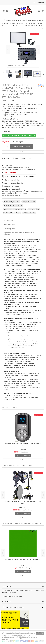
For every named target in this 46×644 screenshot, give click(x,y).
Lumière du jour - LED (12, 202)
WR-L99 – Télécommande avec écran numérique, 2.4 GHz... (23, 444)
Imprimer (7, 158)
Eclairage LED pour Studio (13, 205)
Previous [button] (3, 74)
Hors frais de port (18, 142)
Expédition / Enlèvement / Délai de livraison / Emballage (19, 233)
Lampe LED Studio (29, 202)
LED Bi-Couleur (34, 209)
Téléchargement (9, 229)
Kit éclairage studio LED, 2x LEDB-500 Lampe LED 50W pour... (23, 502)
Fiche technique (9, 225)
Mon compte (6, 601)
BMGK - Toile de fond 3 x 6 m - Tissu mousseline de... (23, 559)
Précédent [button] (8, 50)
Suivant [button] (38, 50)
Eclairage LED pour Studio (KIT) (15, 209)
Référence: (5, 100)
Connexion (40, 2)
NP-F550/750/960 (30, 213)
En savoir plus (9, 221)
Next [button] (43, 74)
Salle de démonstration (12, 180)
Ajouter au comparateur (23, 158)
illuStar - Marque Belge (12, 213)
